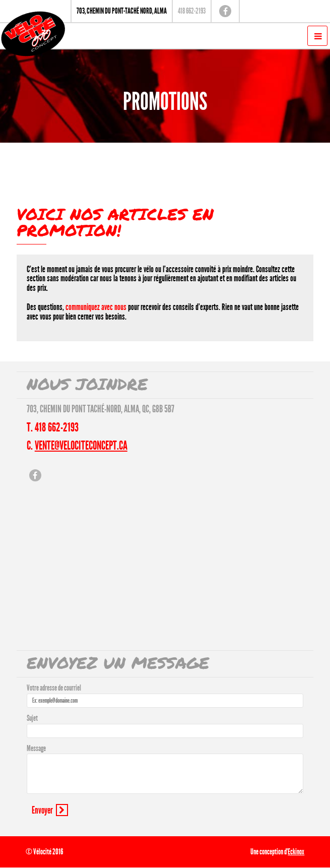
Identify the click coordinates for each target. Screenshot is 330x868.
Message (36, 748)
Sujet (32, 718)
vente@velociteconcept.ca (81, 446)
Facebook (225, 11)
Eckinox (296, 852)
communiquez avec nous (96, 307)
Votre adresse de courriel (54, 688)
